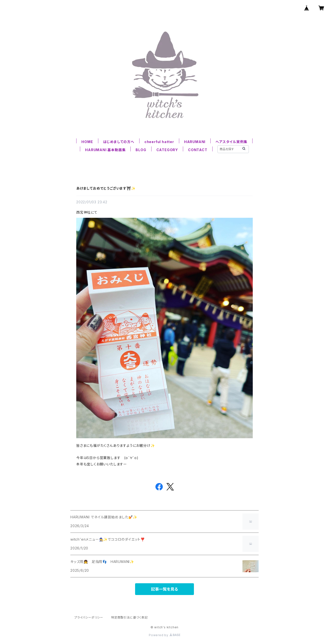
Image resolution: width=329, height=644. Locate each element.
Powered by (164, 635)
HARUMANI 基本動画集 (105, 150)
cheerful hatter (159, 142)
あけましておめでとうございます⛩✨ (106, 188)
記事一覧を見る (164, 589)
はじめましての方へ (119, 142)
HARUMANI (195, 142)
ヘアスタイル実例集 (231, 142)
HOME (87, 142)
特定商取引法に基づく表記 (129, 617)
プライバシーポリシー (89, 617)
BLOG (141, 150)
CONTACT (198, 150)
